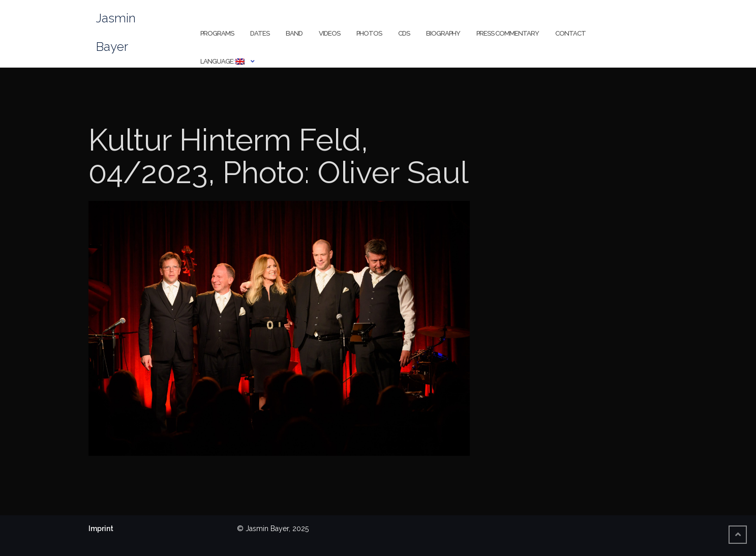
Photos (369, 33)
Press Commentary (508, 33)
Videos (329, 33)
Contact (570, 33)
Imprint (101, 529)
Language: (222, 61)
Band (294, 33)
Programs (217, 33)
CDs (404, 33)
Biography (443, 33)
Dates (260, 33)
